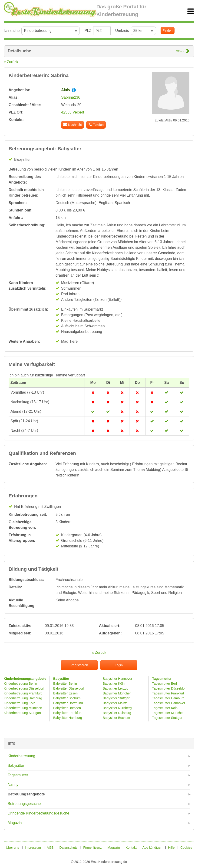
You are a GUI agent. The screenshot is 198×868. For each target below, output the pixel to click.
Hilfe (171, 848)
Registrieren (79, 665)
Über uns (12, 848)
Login (119, 665)
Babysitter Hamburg (68, 718)
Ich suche (12, 31)
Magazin (15, 823)
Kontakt (131, 848)
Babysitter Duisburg (117, 713)
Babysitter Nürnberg (117, 708)
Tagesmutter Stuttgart (168, 718)
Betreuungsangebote (26, 794)
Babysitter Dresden (67, 708)
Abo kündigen (152, 848)
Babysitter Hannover (117, 679)
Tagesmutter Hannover (169, 703)
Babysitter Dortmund (68, 703)
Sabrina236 (71, 97)
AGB (50, 848)
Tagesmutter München (168, 713)
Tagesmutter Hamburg (168, 698)
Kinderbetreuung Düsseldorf (24, 688)
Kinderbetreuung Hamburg (23, 698)
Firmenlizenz (92, 848)
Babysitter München (117, 693)
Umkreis (122, 31)
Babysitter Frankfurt (67, 713)
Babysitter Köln (114, 684)
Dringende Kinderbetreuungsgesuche (38, 813)
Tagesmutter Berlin (166, 684)
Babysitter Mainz (115, 703)
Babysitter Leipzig (116, 688)
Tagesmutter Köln (165, 708)
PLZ (88, 31)
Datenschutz (69, 848)
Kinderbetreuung (21, 756)
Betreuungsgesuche (24, 804)
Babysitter (16, 766)
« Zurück (11, 62)
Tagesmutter (18, 775)
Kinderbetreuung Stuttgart (22, 713)
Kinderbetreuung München (23, 708)
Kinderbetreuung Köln (19, 703)
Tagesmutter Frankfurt (168, 693)
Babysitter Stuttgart (117, 698)
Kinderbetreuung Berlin (20, 684)
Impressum (33, 848)
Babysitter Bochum (67, 698)
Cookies (186, 848)
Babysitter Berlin (65, 684)
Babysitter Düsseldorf (69, 688)
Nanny (13, 785)
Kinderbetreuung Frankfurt (23, 693)
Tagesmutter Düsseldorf (169, 688)
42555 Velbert (73, 112)
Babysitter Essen (65, 693)
